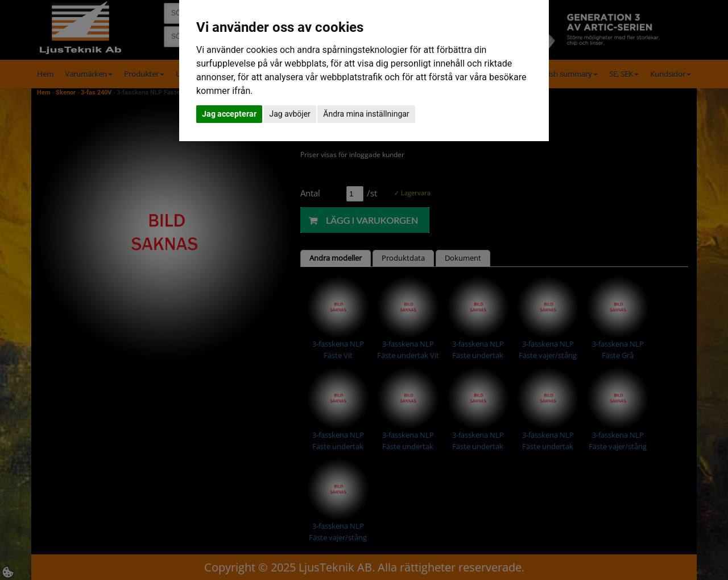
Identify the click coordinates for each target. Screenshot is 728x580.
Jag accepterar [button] (229, 114)
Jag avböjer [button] (290, 114)
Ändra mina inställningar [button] (366, 114)
